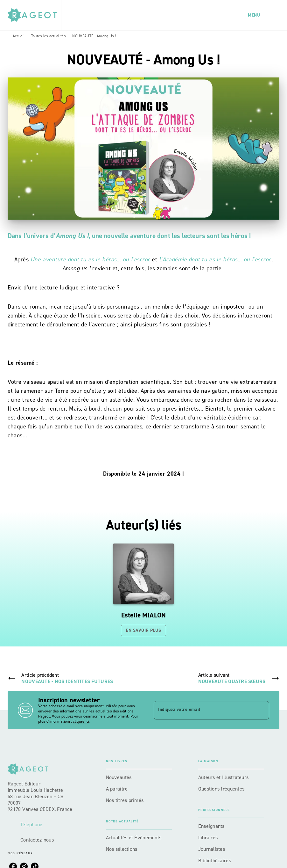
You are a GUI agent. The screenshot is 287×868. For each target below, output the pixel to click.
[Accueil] (34, 15)
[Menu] (256, 15)
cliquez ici (81, 721)
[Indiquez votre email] (203, 710)
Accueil (19, 36)
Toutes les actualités (49, 36)
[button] (143, 590)
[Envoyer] (262, 710)
